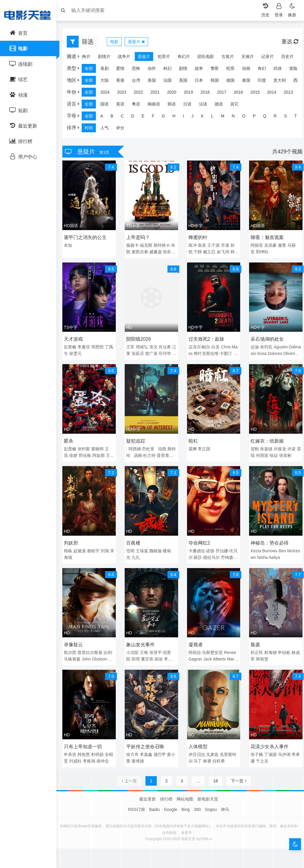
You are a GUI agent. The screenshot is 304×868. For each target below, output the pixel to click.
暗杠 (193, 437)
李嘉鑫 (148, 744)
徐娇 (76, 451)
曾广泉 (162, 351)
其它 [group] (237, 106)
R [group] (278, 117)
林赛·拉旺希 (214, 751)
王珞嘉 (143, 545)
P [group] (257, 117)
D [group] (136, 117)
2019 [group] (191, 94)
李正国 (204, 445)
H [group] (177, 117)
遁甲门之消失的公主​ (88, 237)
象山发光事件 (142, 637)
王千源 (213, 245)
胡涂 (160, 651)
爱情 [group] (123, 70)
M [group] (226, 117)
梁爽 (193, 445)
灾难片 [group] (245, 58)
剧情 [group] (186, 70)
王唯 (145, 644)
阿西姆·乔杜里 (143, 445)
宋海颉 (78, 551)
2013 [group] (291, 94)
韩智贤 (265, 651)
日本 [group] (202, 82)
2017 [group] (225, 94)
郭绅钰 (261, 251)
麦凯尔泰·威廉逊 (152, 251)
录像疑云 (76, 637)
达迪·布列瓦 (260, 345)
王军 (132, 345)
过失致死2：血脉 (206, 337)
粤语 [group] (139, 106)
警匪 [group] (218, 70)
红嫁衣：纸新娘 (266, 437)
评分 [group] (123, 129)
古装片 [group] (225, 58)
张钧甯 (87, 445)
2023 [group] (125, 94)
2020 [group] (175, 94)
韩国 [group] (218, 82)
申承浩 (73, 744)
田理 (137, 651)
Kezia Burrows (262, 545)
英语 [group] (123, 106)
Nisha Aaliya (269, 551)
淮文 (155, 345)
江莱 (137, 351)
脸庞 (254, 637)
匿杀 (72, 437)
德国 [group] (233, 82)
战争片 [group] (121, 58)
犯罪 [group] (233, 70)
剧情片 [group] (101, 58)
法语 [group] (206, 106)
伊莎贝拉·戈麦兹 (204, 744)
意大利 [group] (283, 82)
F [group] (156, 117)
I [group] (186, 117)
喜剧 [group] (107, 70)
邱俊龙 (278, 445)
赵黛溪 (83, 545)
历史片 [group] (284, 58)
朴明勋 (100, 744)
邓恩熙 (100, 345)
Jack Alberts (214, 651)
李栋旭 (96, 751)
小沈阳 (134, 644)
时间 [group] (92, 129)
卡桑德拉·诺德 (202, 545)
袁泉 (202, 245)
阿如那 (102, 451)
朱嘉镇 (265, 445)
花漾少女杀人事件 (268, 736)
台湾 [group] (139, 82)
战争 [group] (202, 70)
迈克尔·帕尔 (199, 345)
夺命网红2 (199, 537)
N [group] (236, 117)
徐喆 (282, 451)
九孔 (137, 551)
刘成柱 (83, 751)
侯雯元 (83, 351)
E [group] (146, 117)
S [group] (288, 117)
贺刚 (253, 445)
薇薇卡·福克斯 (141, 245)
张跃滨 (149, 351)
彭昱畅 (73, 345)
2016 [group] (241, 94)
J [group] (195, 117)
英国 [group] (186, 82)
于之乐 (265, 751)
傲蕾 (281, 245)
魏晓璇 (157, 545)
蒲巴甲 (161, 744)
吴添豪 (269, 245)
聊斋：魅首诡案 (266, 237)
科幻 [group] (170, 70)
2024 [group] (108, 94)
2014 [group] (275, 94)
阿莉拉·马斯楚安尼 (206, 644)
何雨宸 (270, 451)
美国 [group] (155, 82)
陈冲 (193, 245)
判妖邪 (74, 537)
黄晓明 (100, 445)
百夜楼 (135, 537)
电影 (117, 43)
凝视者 (196, 637)
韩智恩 (87, 744)
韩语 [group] (175, 106)
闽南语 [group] (157, 106)
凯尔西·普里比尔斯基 (86, 644)
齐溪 (225, 245)
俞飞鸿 (223, 251)
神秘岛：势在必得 (268, 537)
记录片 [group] (265, 58)
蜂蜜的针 (198, 237)
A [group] (105, 117)
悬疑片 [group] (141, 58)
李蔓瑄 (87, 345)
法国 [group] (170, 82)
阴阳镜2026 (140, 337)
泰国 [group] (249, 82)
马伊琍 (283, 744)
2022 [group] (141, 94)
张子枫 (255, 744)
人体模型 (198, 736)
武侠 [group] (281, 70)
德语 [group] (222, 106)
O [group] (247, 117)
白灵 (216, 345)
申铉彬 (283, 644)
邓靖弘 (143, 345)
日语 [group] (190, 106)
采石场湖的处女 (266, 337)
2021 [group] (158, 94)
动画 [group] (249, 70)
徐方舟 (134, 744)
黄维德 (143, 751)
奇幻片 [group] (181, 58)
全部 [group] (92, 70)
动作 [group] (155, 70)
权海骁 (269, 644)
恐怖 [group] (139, 70)
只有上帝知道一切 (86, 736)
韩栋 (71, 545)
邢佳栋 (88, 451)
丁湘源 (269, 744)
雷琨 (259, 451)
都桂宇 (96, 545)
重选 (287, 43)
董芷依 (149, 651)
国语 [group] (107, 106)
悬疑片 (139, 43)
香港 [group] (123, 82)
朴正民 (255, 644)
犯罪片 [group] (161, 58)
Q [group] (268, 117)
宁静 (198, 251)
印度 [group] (265, 82)
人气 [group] (107, 129)
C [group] (125, 117)
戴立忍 (209, 251)
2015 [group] (258, 94)
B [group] (115, 117)
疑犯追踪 (137, 437)
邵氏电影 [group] (203, 58)
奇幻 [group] (265, 70)
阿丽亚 (255, 245)
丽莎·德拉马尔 (211, 551)
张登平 (157, 644)
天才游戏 (76, 337)
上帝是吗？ (140, 237)
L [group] (215, 117)
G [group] (166, 117)
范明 (132, 545)
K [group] (205, 117)
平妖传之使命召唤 (147, 736)
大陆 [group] (107, 82)
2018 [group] (208, 94)
